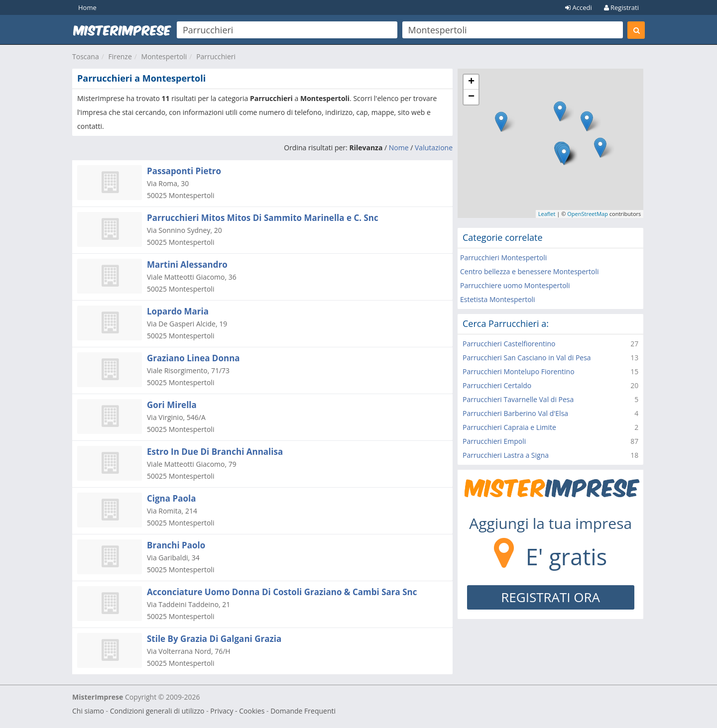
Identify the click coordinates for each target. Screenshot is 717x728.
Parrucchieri (216, 56)
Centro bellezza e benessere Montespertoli (529, 271)
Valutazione (434, 148)
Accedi (579, 7)
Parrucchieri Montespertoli (503, 258)
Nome (399, 148)
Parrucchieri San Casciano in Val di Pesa (527, 358)
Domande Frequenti (303, 711)
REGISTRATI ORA (550, 597)
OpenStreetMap (588, 214)
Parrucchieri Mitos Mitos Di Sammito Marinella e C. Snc (263, 218)
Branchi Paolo (176, 545)
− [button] (471, 97)
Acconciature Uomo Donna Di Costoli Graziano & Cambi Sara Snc (282, 592)
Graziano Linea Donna (193, 358)
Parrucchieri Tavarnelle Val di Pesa (518, 399)
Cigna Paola (171, 498)
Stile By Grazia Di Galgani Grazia (214, 639)
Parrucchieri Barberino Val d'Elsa (515, 413)
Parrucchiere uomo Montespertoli (515, 285)
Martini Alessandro (187, 264)
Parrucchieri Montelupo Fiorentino (519, 371)
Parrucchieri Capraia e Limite (509, 427)
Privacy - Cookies (237, 711)
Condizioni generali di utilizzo (157, 711)
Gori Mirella (172, 405)
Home (87, 7)
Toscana (86, 56)
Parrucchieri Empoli (494, 441)
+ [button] (471, 82)
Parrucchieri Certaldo (497, 385)
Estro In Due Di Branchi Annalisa (215, 452)
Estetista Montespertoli (498, 299)
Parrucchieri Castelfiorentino (509, 344)
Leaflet (547, 214)
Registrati (621, 7)
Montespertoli (164, 56)
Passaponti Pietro (184, 171)
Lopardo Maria (178, 311)
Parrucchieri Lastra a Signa (506, 455)
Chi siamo (88, 711)
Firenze (120, 56)
